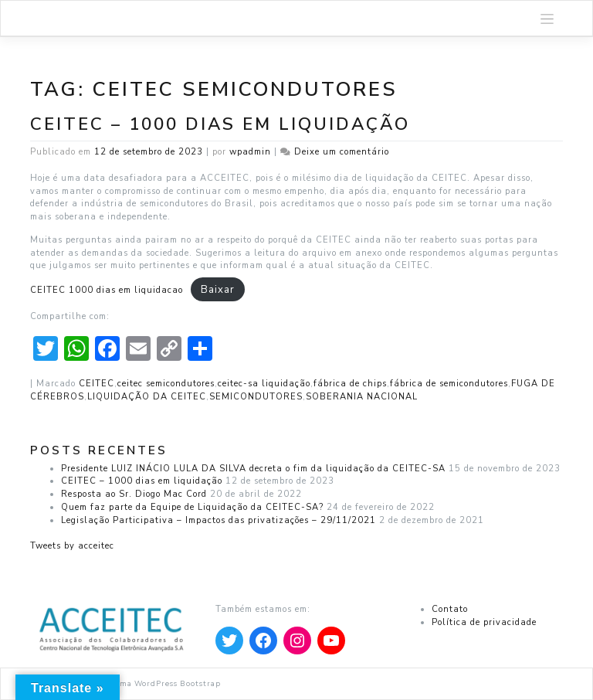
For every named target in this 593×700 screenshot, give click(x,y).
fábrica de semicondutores (449, 384)
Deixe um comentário (342, 152)
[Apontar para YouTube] (331, 641)
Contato (450, 609)
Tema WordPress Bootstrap (166, 683)
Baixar (218, 290)
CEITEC (97, 384)
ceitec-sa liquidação (264, 384)
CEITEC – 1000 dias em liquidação (220, 124)
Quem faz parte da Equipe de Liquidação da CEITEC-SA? (192, 507)
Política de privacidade (484, 622)
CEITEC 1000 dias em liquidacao (107, 290)
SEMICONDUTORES (256, 397)
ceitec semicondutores (166, 384)
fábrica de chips (350, 384)
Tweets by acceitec (72, 546)
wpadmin (250, 152)
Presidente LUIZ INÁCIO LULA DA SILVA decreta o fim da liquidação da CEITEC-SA (253, 469)
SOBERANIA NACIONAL (362, 397)
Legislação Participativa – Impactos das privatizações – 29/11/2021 (219, 520)
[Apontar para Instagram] (297, 641)
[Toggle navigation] (547, 18)
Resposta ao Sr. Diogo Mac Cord (134, 494)
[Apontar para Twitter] (229, 641)
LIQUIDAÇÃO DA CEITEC (147, 397)
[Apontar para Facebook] (263, 641)
